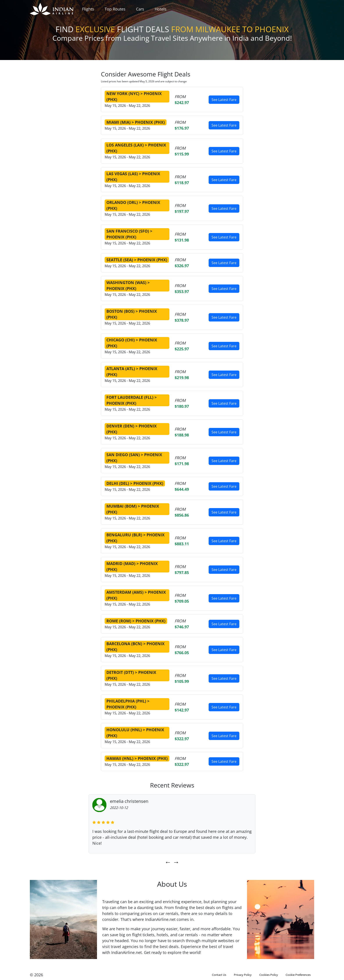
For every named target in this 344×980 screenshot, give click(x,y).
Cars (140, 9)
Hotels (161, 9)
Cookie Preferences (298, 975)
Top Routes (115, 9)
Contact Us (219, 975)
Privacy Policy (243, 975)
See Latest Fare (224, 100)
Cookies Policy (269, 975)
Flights (88, 9)
